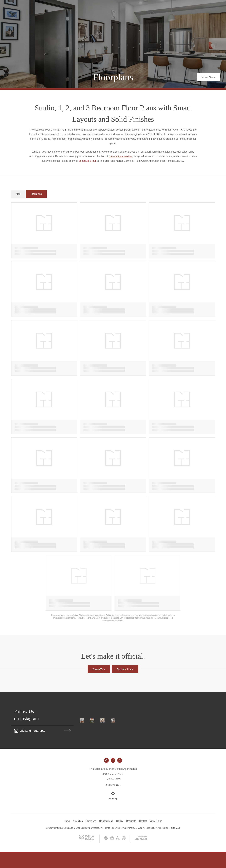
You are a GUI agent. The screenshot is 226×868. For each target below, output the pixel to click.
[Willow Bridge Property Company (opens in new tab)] (87, 840)
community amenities (120, 156)
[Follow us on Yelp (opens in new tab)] (120, 760)
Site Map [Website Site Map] (176, 828)
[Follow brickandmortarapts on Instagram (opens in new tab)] (42, 731)
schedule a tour (87, 161)
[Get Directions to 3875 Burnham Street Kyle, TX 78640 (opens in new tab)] (113, 774)
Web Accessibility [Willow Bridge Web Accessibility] (147, 828)
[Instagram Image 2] (92, 720)
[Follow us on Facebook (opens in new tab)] (113, 760)
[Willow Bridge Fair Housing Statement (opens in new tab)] (112, 839)
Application (163, 828)
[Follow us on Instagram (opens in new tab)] (106, 760)
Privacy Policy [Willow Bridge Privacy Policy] (128, 828)
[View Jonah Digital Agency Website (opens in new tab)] (141, 839)
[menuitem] (67, 821)
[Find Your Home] (125, 669)
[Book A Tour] (99, 669)
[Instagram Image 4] (113, 720)
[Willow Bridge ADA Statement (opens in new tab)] (118, 839)
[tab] (18, 194)
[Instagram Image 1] (82, 720)
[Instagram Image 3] (103, 720)
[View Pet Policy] (113, 796)
